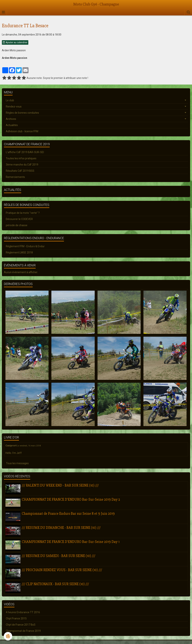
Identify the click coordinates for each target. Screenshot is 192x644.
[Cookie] (8, 636)
